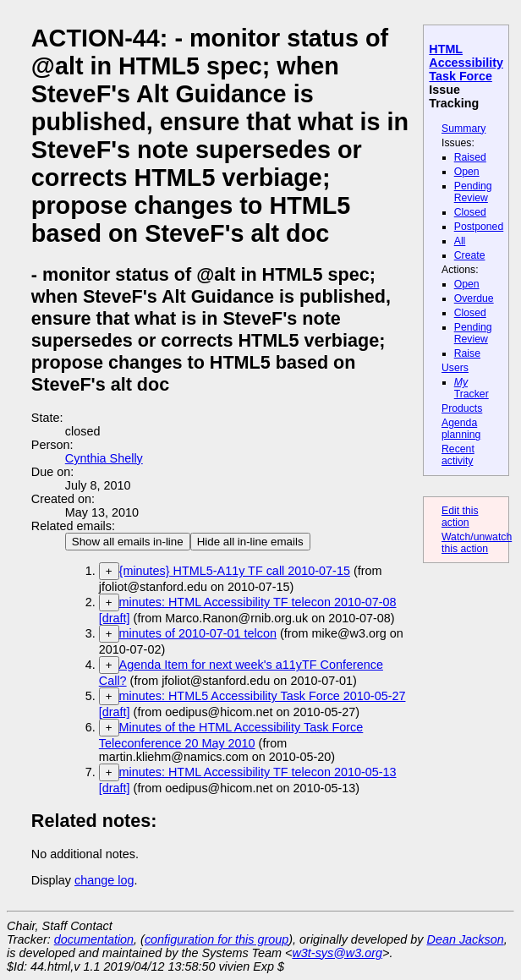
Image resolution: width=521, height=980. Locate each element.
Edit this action (460, 517)
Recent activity (458, 455)
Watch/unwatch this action (477, 543)
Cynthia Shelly (104, 458)
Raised (470, 157)
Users (455, 368)
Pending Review (473, 192)
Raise (467, 353)
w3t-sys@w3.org (337, 953)
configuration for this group (217, 939)
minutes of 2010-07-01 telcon (198, 633)
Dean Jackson (466, 939)
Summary (463, 129)
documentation (94, 939)
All (460, 241)
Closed (470, 212)
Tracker (472, 388)
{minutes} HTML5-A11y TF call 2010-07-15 (235, 571)
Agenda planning (461, 429)
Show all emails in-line (128, 542)
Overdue (474, 298)
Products (462, 408)
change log (104, 880)
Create (470, 255)
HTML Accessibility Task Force (466, 63)
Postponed (479, 227)
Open (467, 172)
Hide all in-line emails (250, 542)
